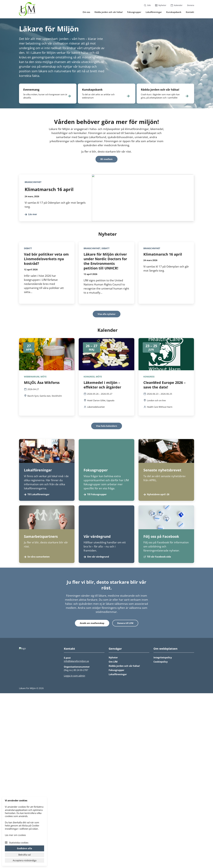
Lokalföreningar (118, 674)
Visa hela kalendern (107, 426)
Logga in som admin (75, 676)
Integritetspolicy (163, 658)
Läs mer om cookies (15, 835)
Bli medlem (106, 159)
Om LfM (113, 662)
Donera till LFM (125, 623)
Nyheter (113, 658)
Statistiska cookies (19, 843)
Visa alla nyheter (107, 314)
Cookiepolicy (161, 662)
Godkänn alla (25, 848)
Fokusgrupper (116, 670)
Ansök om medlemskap (92, 623)
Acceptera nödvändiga (25, 860)
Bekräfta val (25, 855)
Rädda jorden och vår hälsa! (124, 666)
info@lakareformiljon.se (76, 661)
